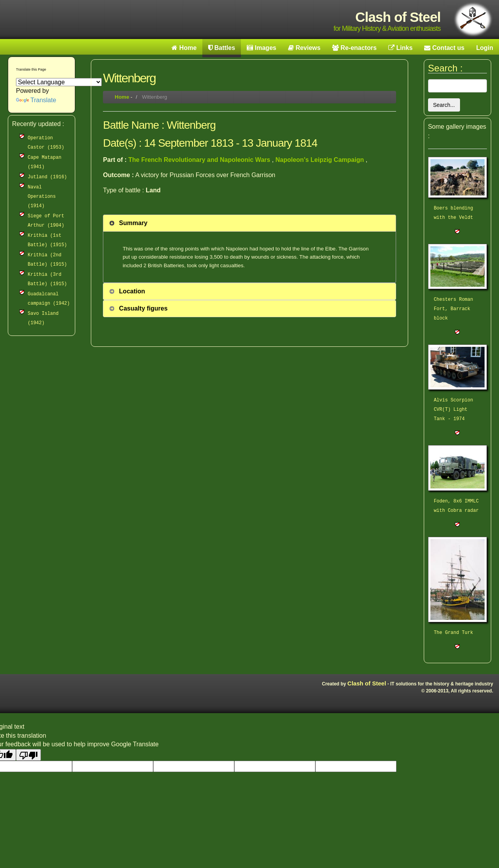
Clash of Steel (367, 683)
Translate (36, 100)
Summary (133, 223)
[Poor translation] (28, 755)
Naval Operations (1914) (42, 197)
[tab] (249, 223)
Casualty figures (143, 308)
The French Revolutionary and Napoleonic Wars (200, 160)
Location (132, 291)
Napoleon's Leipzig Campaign (320, 160)
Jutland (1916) (47, 177)
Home (122, 97)
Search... (444, 105)
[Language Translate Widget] (59, 82)
